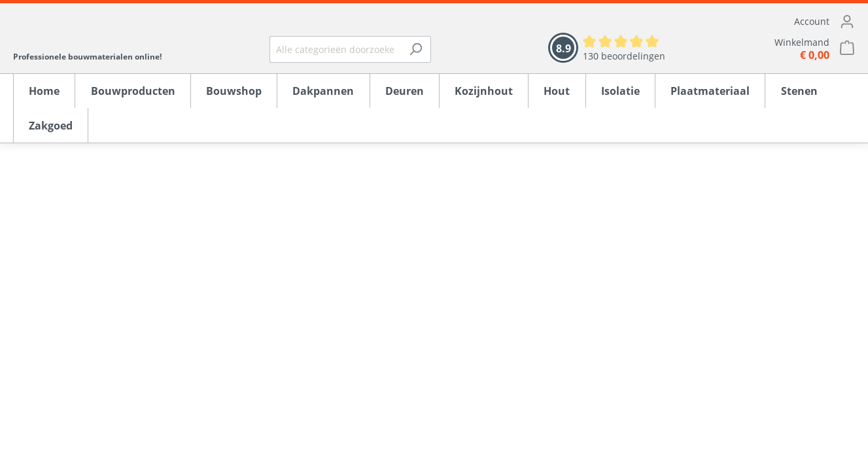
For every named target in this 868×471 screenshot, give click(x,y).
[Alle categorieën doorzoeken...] (335, 49)
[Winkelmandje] (773, 49)
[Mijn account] (773, 22)
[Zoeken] (416, 49)
